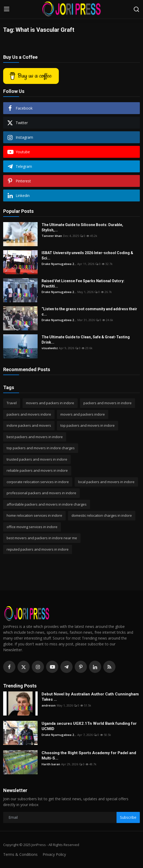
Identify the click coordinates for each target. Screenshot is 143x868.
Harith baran (51, 764)
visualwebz (50, 348)
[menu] (7, 9)
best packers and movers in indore (35, 437)
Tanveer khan (52, 236)
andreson (49, 705)
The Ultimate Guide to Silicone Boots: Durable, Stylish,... (82, 227)
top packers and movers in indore (88, 425)
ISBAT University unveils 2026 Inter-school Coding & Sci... (87, 255)
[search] (136, 9)
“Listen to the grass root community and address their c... (89, 312)
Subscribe (128, 817)
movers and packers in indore (50, 403)
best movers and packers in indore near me (42, 538)
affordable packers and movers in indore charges (47, 504)
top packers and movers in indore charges (41, 448)
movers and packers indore (83, 414)
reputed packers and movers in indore (38, 549)
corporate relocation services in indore (38, 482)
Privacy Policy (54, 854)
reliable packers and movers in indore (37, 470)
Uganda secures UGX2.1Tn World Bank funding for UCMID (89, 726)
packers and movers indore (29, 414)
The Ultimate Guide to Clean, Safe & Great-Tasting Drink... (86, 340)
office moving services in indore (32, 527)
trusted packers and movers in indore (37, 459)
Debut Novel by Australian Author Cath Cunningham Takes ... (90, 697)
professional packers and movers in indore (41, 493)
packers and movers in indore (108, 403)
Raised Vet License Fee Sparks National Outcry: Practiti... (83, 284)
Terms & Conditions (20, 854)
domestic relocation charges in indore (102, 515)
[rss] (109, 667)
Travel (12, 403)
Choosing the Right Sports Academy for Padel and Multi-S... (89, 755)
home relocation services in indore (34, 515)
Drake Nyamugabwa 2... (59, 264)
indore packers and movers (29, 425)
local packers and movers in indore (106, 482)
